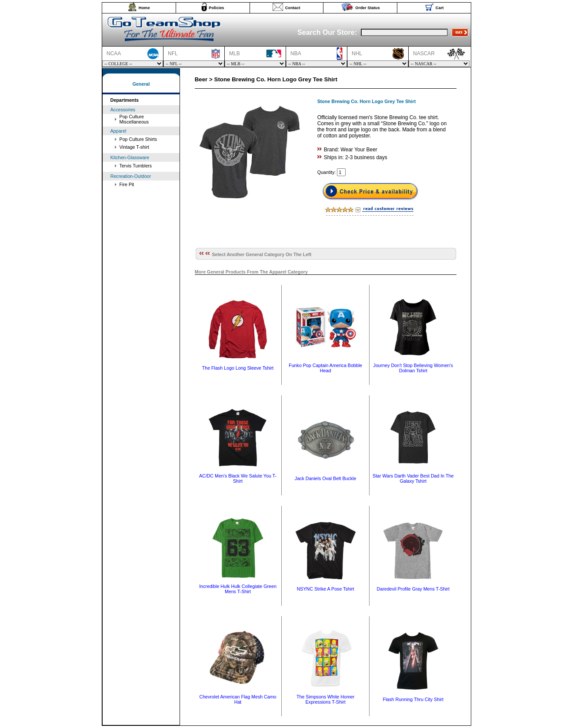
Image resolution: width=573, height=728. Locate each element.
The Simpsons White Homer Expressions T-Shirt (325, 699)
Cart (440, 8)
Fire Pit (127, 184)
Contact (293, 8)
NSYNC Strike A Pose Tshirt (326, 589)
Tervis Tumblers (136, 166)
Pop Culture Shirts (138, 139)
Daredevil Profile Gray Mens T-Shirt (413, 589)
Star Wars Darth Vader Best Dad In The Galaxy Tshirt (413, 478)
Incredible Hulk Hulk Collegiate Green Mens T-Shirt (238, 589)
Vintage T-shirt (134, 147)
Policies (216, 8)
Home (144, 8)
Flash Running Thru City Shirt (413, 699)
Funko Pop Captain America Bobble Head (325, 368)
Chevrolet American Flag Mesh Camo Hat (238, 699)
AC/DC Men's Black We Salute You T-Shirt (238, 478)
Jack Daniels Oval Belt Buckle (326, 478)
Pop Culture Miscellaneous (134, 119)
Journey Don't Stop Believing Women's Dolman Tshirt (413, 368)
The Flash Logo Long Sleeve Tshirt (238, 368)
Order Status (368, 8)
